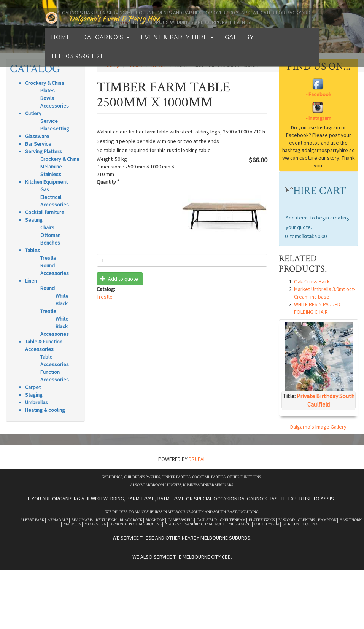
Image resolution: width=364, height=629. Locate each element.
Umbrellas (37, 402)
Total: (308, 236)
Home (61, 46)
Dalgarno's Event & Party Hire (128, 27)
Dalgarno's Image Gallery (318, 427)
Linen (31, 281)
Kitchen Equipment (46, 182)
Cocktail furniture (45, 212)
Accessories (55, 106)
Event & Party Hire (177, 46)
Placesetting (55, 129)
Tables (33, 250)
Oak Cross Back (312, 281)
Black (62, 303)
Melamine (51, 167)
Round (48, 265)
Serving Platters (44, 151)
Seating (34, 220)
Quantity (108, 182)
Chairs (47, 227)
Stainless (51, 174)
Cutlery (33, 113)
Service (49, 121)
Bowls (47, 98)
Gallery (239, 46)
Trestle (48, 258)
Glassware (37, 136)
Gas (45, 189)
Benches (50, 243)
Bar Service (38, 144)
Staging (34, 395)
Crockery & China (60, 159)
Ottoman (50, 235)
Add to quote (119, 279)
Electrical (51, 197)
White (62, 296)
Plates (48, 91)
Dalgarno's (106, 46)
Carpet (33, 387)
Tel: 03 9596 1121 (77, 65)
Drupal (197, 459)
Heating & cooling (45, 410)
